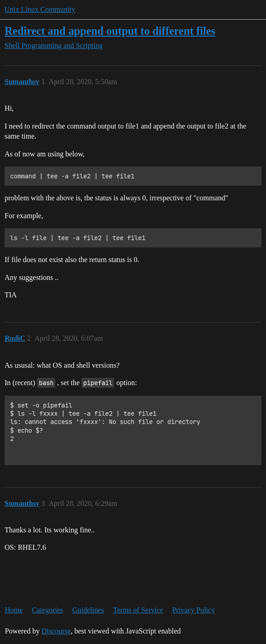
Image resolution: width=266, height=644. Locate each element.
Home (14, 610)
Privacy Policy (194, 610)
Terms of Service (138, 610)
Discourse (56, 631)
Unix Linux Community (40, 9)
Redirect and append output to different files (110, 31)
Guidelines (88, 610)
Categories (48, 610)
